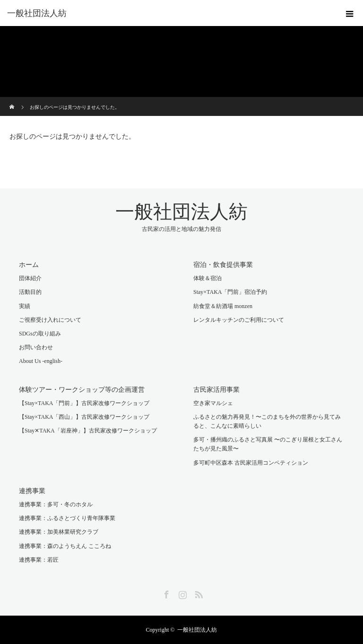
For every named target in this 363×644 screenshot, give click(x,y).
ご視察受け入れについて (50, 320)
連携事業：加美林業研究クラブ (59, 532)
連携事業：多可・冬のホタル (56, 504)
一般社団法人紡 (37, 13)
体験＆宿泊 (207, 278)
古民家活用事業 (216, 390)
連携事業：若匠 (39, 560)
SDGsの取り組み (40, 334)
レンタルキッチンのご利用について (239, 320)
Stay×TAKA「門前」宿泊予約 (230, 292)
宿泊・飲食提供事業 (223, 265)
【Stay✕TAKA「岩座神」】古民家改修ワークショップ (88, 431)
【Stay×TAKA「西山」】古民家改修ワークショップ (84, 417)
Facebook (165, 593)
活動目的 (30, 292)
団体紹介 (30, 278)
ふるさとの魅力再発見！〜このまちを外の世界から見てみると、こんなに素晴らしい (267, 421)
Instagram (181, 593)
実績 (25, 306)
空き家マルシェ (213, 403)
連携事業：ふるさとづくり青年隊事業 (67, 518)
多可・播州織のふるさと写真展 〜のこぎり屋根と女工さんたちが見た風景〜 (268, 444)
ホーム (29, 265)
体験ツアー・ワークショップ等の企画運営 (82, 390)
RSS (198, 593)
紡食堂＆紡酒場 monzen (223, 306)
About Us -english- (41, 361)
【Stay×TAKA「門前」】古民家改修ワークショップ (84, 403)
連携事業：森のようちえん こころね (65, 546)
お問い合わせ (36, 347)
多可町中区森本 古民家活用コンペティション (251, 463)
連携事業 (32, 491)
